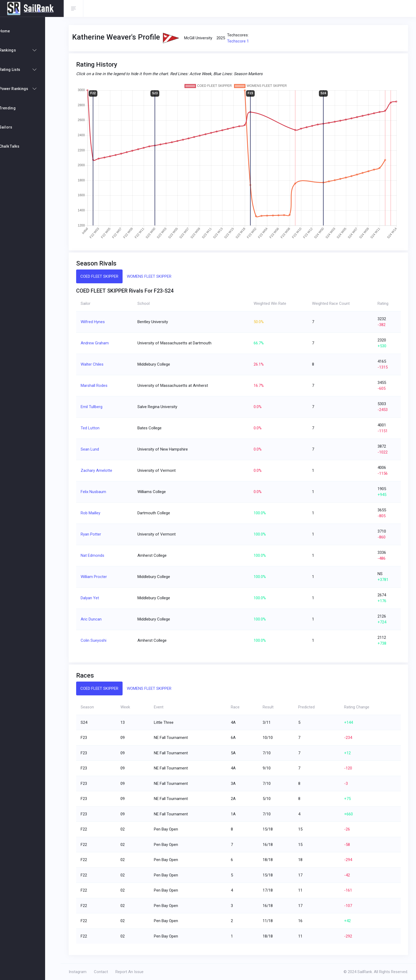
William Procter (96, 577)
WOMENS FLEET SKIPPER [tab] (152, 276)
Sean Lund (92, 449)
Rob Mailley (93, 513)
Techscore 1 (241, 41)
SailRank (365, 972)
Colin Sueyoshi (96, 640)
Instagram (81, 972)
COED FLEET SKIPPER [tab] (102, 276)
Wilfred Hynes (95, 322)
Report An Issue (132, 972)
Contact (104, 972)
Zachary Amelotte (99, 470)
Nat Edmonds (95, 555)
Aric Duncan (94, 619)
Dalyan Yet (92, 598)
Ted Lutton (93, 428)
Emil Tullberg (94, 407)
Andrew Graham (97, 343)
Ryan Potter (94, 534)
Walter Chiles (95, 364)
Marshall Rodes (97, 386)
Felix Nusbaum (96, 492)
